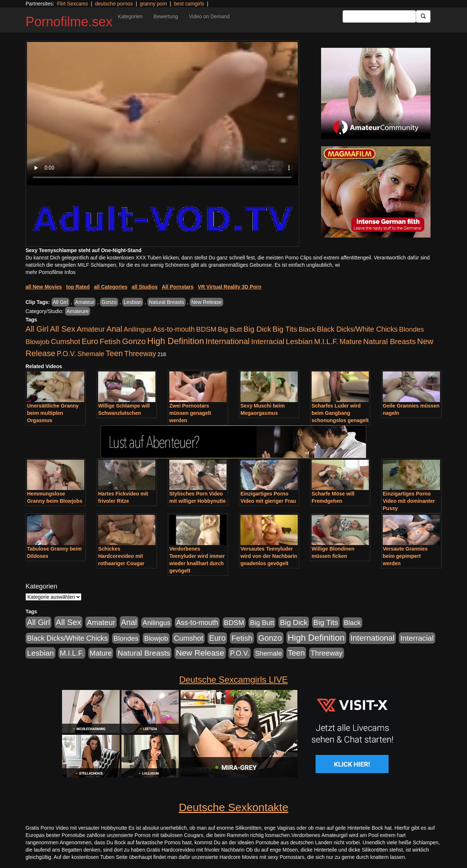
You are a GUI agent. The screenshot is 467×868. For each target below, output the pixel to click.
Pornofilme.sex (69, 22)
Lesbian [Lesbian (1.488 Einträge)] (299, 341)
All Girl (60, 302)
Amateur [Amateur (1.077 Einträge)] (91, 329)
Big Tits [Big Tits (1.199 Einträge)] (285, 329)
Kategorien (130, 16)
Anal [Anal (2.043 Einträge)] (114, 329)
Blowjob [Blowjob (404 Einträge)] (37, 342)
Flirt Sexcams (72, 4)
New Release (206, 302)
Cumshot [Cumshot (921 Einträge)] (65, 342)
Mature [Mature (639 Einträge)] (351, 342)
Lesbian (133, 302)
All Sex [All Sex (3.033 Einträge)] (63, 329)
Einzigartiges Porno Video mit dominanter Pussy (409, 501)
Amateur (85, 302)
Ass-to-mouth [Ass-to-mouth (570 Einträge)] (174, 329)
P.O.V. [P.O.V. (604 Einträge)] (67, 354)
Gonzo (109, 302)
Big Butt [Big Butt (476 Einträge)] (230, 329)
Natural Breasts (166, 302)
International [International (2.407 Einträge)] (227, 341)
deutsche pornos (114, 4)
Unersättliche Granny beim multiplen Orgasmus (53, 413)
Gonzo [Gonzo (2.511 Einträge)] (134, 341)
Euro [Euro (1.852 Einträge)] (90, 342)
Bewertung (166, 16)
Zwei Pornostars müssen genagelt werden (190, 413)
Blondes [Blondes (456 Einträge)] (412, 329)
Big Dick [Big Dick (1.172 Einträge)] (257, 329)
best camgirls (189, 4)
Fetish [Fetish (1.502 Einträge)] (110, 341)
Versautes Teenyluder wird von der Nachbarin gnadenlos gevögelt (269, 556)
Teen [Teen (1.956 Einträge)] (114, 353)
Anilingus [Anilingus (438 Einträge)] (138, 329)
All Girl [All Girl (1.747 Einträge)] (37, 329)
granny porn (153, 4)
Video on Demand (209, 16)
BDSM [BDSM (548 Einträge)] (207, 329)
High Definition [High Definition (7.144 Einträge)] (175, 341)
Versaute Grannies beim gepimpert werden (405, 556)
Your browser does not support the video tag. (162, 114)
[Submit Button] (423, 16)
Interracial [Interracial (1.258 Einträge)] (268, 341)
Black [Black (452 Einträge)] (307, 329)
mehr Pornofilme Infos (51, 272)
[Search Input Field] (379, 16)
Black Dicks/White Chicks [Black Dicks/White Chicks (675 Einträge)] (357, 329)
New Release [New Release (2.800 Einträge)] (200, 653)
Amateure (78, 311)
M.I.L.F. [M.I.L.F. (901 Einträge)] (326, 342)
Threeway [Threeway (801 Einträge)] (140, 354)
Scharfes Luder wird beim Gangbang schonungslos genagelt (340, 413)
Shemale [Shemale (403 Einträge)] (91, 354)
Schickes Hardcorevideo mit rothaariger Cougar (121, 556)
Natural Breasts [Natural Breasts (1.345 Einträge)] (389, 341)
